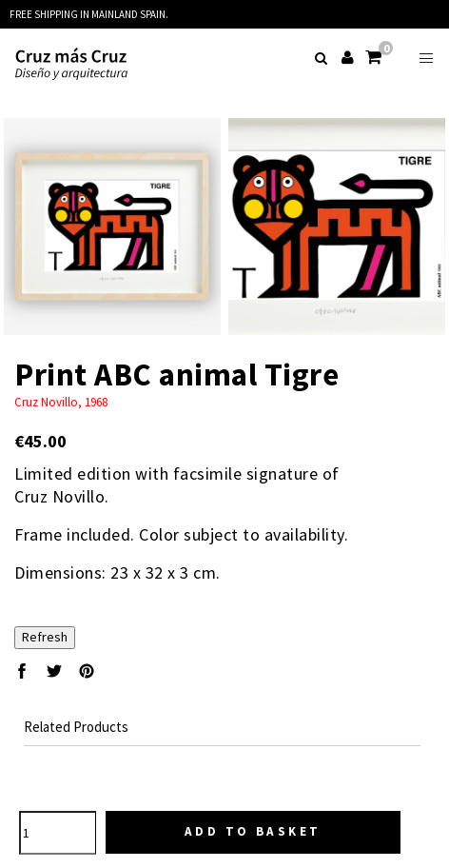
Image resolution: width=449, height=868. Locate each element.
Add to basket (253, 831)
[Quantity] (58, 833)
